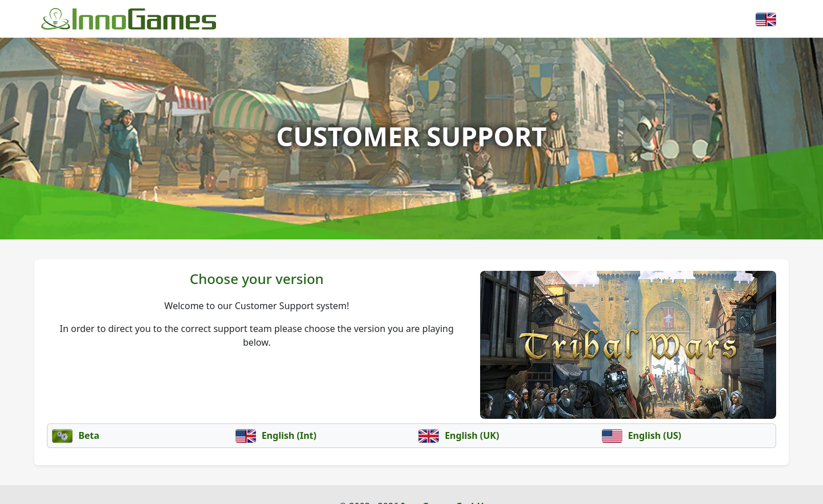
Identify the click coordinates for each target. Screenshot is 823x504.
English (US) (642, 435)
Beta (76, 435)
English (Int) (276, 435)
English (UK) (459, 435)
